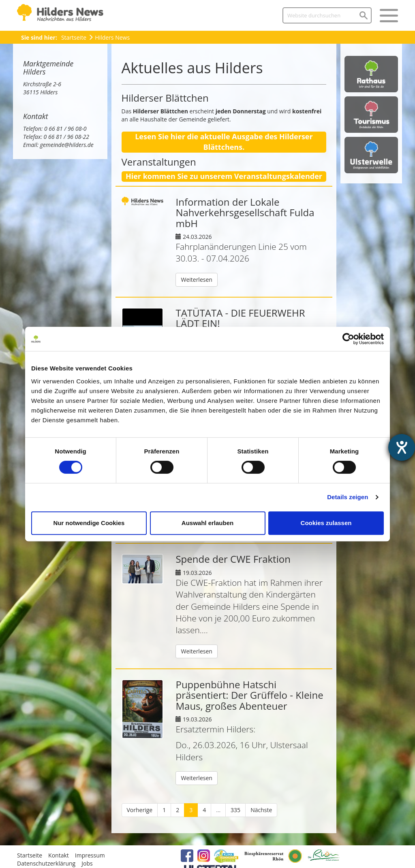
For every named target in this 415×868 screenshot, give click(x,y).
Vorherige (140, 810)
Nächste (261, 810)
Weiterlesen (196, 280)
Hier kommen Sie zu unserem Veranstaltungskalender (224, 176)
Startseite (74, 37)
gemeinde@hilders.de (67, 145)
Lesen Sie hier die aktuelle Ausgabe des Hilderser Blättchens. (224, 142)
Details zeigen (348, 497)
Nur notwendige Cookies (89, 523)
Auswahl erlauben (207, 523)
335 (235, 810)
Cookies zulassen (326, 523)
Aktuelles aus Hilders (192, 68)
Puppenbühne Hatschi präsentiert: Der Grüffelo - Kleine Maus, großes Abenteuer (249, 695)
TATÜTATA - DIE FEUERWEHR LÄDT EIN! (240, 318)
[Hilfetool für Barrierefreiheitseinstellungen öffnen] (402, 447)
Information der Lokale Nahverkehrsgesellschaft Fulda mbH (245, 213)
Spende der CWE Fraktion (233, 559)
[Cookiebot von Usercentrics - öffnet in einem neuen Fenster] (348, 339)
